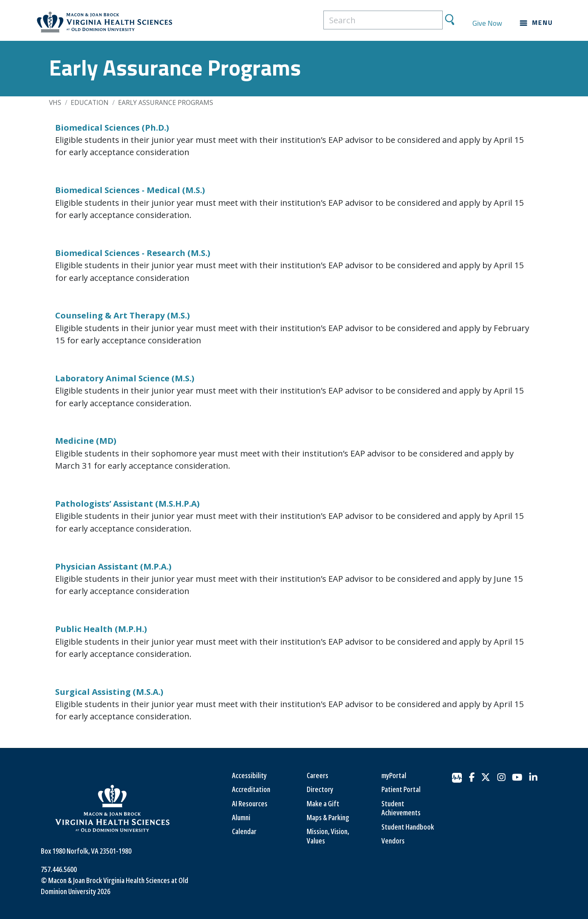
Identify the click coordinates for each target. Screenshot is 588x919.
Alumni (241, 817)
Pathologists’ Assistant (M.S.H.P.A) (127, 503)
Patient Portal (401, 789)
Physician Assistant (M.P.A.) (113, 566)
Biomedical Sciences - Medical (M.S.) (130, 190)
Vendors (393, 841)
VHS (55, 102)
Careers (317, 775)
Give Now (487, 23)
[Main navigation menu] (537, 23)
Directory (320, 789)
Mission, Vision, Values (328, 836)
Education (90, 102)
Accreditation (251, 789)
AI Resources (250, 803)
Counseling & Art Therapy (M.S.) (122, 315)
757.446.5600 (59, 869)
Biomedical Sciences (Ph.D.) (112, 127)
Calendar (244, 831)
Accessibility (249, 775)
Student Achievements (401, 808)
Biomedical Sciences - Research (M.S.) (133, 253)
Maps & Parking (328, 817)
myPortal (394, 775)
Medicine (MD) (86, 441)
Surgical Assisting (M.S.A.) (109, 692)
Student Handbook (408, 827)
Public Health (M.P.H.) (101, 629)
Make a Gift (323, 803)
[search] (383, 20)
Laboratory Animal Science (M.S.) (125, 378)
